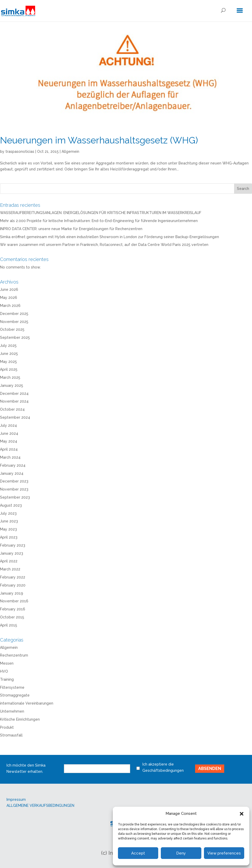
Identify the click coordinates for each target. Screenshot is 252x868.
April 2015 (9, 625)
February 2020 (13, 585)
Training (7, 679)
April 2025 (9, 369)
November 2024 (14, 401)
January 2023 (12, 553)
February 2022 (13, 577)
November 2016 (14, 601)
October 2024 (12, 409)
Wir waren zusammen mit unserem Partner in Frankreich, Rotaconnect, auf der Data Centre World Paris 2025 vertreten (104, 245)
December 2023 (14, 481)
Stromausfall (11, 735)
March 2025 (10, 377)
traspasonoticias (20, 151)
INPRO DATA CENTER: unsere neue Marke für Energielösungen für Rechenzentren (71, 229)
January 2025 (12, 385)
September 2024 (15, 417)
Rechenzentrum (14, 655)
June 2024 (9, 433)
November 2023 (14, 489)
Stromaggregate (15, 695)
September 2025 (15, 337)
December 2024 (14, 394)
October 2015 (12, 617)
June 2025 (9, 354)
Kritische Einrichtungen (20, 719)
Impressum (16, 800)
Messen (7, 663)
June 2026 (9, 290)
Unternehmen (12, 711)
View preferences (224, 853)
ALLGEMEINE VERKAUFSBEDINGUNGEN (40, 805)
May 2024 (9, 441)
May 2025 (8, 362)
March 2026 (10, 306)
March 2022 (10, 569)
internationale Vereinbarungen (27, 703)
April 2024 (9, 449)
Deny (181, 853)
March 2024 (10, 457)
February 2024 (13, 465)
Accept (138, 853)
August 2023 (11, 505)
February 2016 (13, 609)
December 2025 (14, 314)
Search (243, 189)
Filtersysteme (12, 687)
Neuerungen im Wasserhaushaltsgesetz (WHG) (99, 140)
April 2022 (9, 561)
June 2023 (9, 521)
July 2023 (8, 513)
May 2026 (9, 298)
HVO (4, 671)
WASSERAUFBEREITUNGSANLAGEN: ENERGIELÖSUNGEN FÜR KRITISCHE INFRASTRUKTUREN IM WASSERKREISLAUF (101, 213)
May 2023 (8, 529)
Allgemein (70, 151)
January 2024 (12, 473)
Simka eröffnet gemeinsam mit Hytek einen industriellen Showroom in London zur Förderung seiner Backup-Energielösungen (110, 237)
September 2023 (15, 497)
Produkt (7, 727)
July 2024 (8, 425)
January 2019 (12, 593)
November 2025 (14, 322)
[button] (242, 814)
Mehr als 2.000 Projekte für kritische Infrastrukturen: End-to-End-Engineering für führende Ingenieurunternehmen (99, 221)
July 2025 (8, 346)
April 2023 (9, 537)
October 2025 (12, 329)
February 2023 (13, 545)
